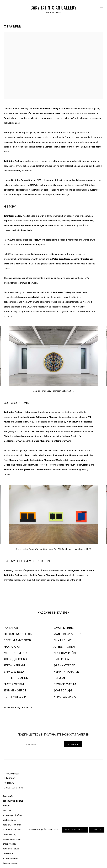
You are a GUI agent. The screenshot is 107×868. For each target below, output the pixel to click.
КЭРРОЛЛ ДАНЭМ (16, 678)
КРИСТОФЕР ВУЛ (65, 697)
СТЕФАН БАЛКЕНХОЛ (18, 634)
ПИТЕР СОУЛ (62, 659)
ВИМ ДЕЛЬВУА (14, 672)
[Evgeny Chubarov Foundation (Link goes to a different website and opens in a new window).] (53, 575)
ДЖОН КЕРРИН (14, 665)
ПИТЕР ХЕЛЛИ (14, 684)
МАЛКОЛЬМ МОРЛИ (68, 634)
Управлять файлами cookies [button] (44, 830)
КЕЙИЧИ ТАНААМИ (67, 672)
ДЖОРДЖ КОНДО (16, 659)
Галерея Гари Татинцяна (53, 8)
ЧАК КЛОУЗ (12, 647)
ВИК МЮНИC (63, 640)
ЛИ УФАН (60, 678)
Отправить (73, 744)
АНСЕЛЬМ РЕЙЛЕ (65, 653)
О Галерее (9, 778)
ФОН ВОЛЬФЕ (63, 690)
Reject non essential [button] (75, 829)
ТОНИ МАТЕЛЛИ (15, 697)
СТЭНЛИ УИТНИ (65, 684)
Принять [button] (97, 829)
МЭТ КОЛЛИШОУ (15, 653)
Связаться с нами (14, 788)
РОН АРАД (11, 628)
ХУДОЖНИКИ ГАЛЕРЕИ (54, 613)
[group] (54, 356)
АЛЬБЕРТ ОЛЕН (64, 647)
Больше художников (18, 708)
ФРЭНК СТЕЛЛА (65, 665)
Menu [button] (101, 8)
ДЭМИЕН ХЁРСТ (15, 690)
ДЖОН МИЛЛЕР (64, 628)
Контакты (9, 783)
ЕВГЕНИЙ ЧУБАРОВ (17, 640)
